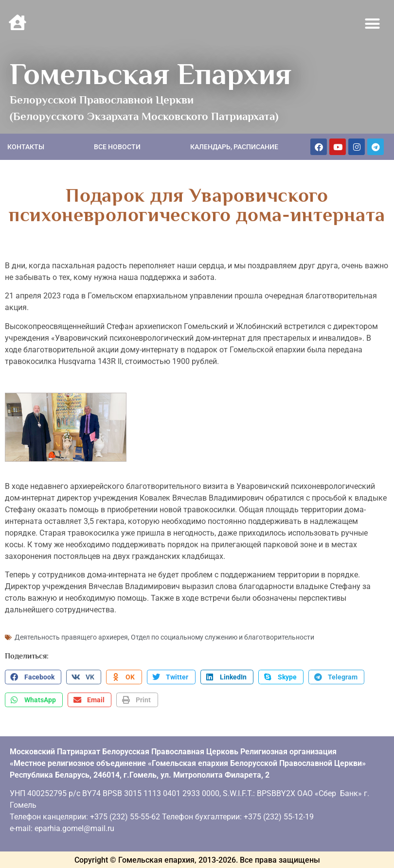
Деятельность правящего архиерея (71, 637)
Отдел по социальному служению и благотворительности (223, 637)
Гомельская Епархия (151, 74)
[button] (373, 24)
